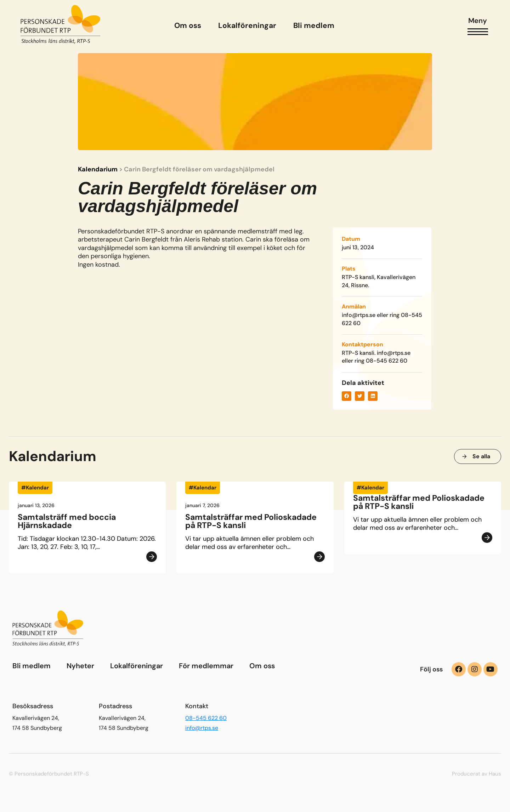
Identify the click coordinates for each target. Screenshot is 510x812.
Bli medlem (32, 666)
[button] (347, 396)
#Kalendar (35, 490)
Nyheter (80, 666)
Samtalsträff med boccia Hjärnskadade (67, 524)
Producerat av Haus (477, 774)
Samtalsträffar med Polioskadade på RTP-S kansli (251, 524)
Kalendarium (98, 169)
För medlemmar (206, 666)
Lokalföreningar (137, 666)
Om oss (262, 666)
